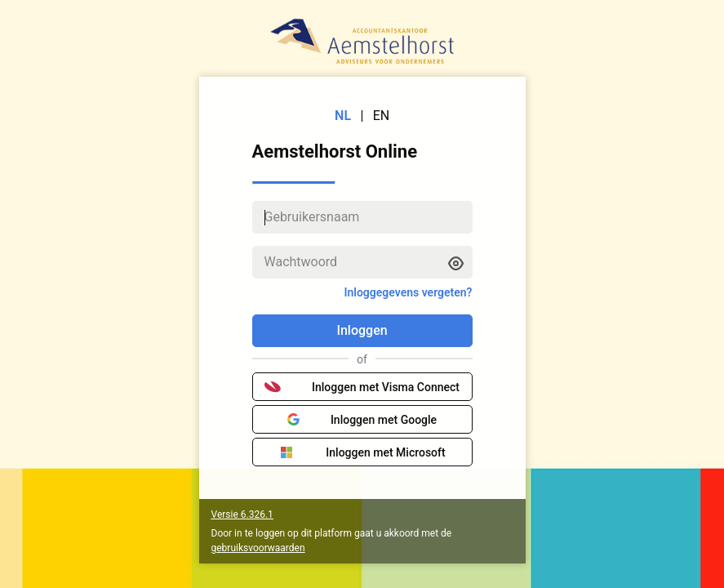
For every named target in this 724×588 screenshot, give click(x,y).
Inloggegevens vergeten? (408, 292)
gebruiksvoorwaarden (258, 548)
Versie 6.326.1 (242, 514)
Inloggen (362, 330)
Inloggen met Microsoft (362, 452)
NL (343, 116)
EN (382, 116)
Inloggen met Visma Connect (362, 387)
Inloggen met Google (362, 420)
